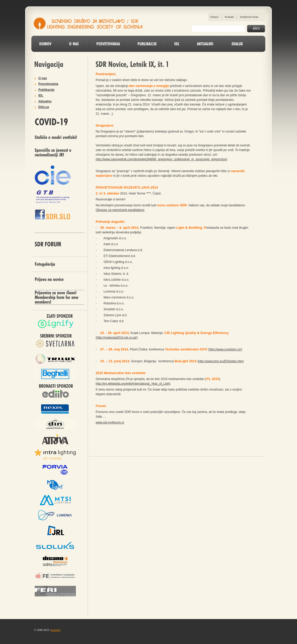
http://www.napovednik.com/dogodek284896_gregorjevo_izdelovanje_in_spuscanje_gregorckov (161, 159)
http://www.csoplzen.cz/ (225, 349)
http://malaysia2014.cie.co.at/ (117, 338)
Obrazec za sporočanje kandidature (120, 210)
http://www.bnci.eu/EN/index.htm (221, 361)
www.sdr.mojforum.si (110, 422)
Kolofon (56, 630)
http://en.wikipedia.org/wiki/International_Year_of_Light (133, 384)
